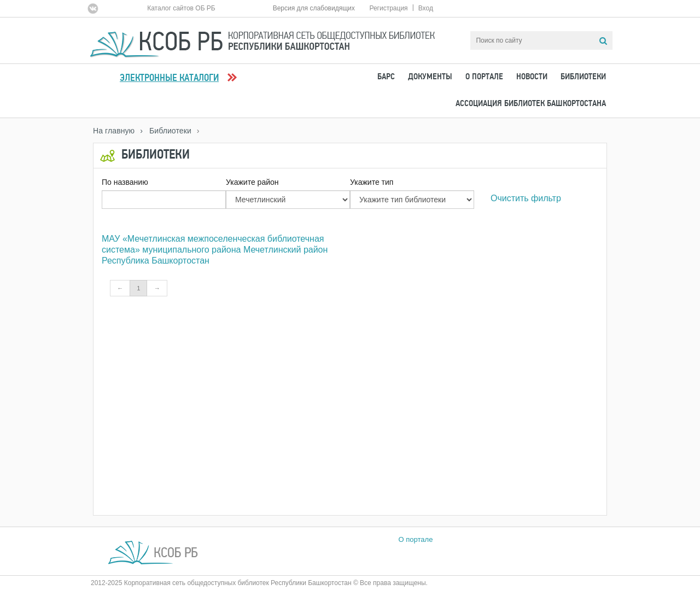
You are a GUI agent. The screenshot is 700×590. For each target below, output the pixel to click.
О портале (484, 77)
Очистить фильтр (526, 198)
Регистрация (388, 8)
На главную (114, 131)
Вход (426, 8)
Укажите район (252, 182)
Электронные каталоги (169, 78)
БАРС (386, 77)
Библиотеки (583, 77)
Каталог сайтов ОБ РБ (181, 8)
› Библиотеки (166, 131)
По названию (125, 182)
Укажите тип (372, 182)
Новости (532, 77)
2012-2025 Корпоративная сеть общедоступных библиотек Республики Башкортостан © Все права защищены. (259, 583)
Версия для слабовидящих (314, 8)
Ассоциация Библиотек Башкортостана (531, 104)
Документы (430, 77)
